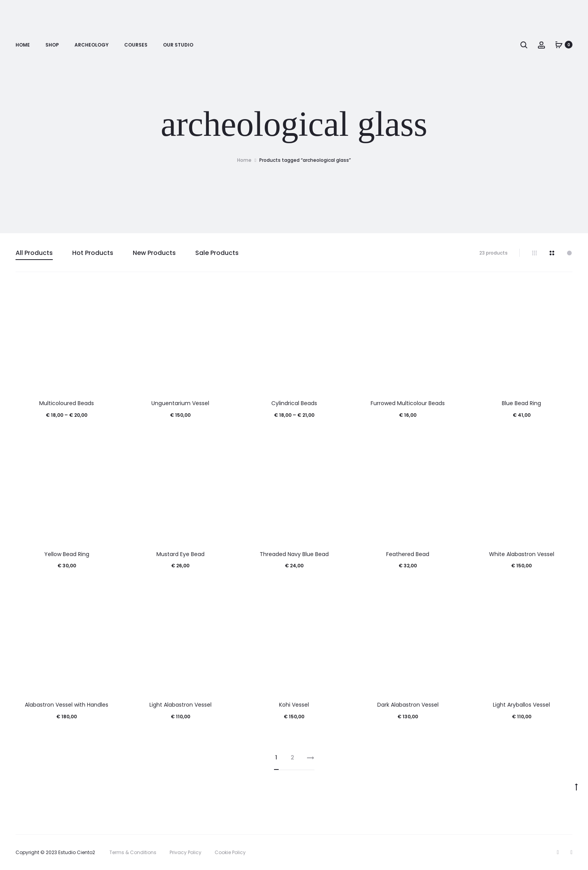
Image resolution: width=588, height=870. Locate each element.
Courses (136, 45)
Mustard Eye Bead (180, 554)
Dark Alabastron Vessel (408, 705)
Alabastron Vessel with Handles (67, 705)
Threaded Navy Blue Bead (294, 554)
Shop (52, 45)
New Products (154, 253)
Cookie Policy (230, 852)
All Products (34, 253)
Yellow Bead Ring (67, 554)
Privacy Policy (186, 852)
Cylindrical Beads (294, 403)
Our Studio (178, 45)
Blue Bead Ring (521, 403)
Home (23, 45)
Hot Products (93, 253)
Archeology (92, 45)
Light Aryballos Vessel (521, 705)
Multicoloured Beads (67, 403)
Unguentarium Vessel (180, 403)
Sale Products (217, 253)
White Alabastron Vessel (522, 554)
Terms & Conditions (133, 852)
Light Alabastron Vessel (180, 705)
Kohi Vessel (294, 705)
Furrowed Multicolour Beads (408, 403)
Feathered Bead (408, 554)
